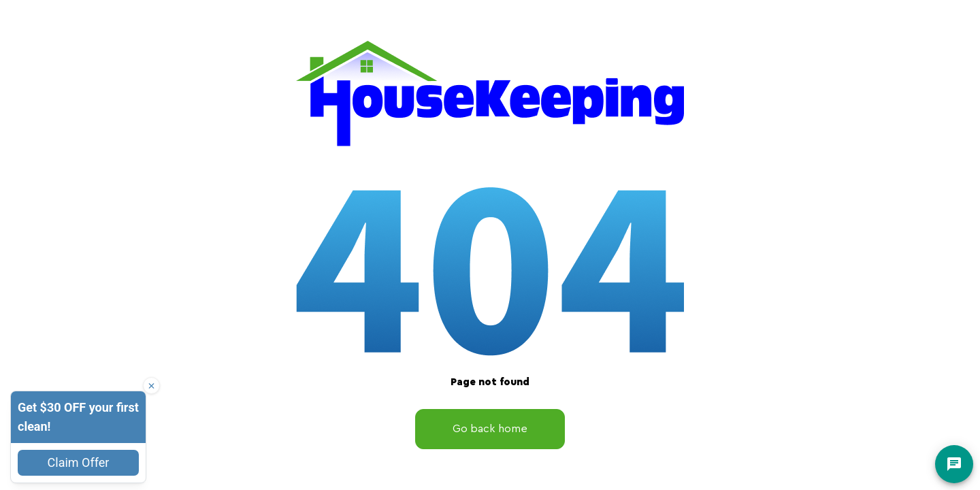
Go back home (490, 429)
